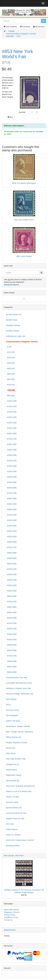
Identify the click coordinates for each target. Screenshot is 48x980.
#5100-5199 (11, 623)
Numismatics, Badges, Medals (18, 726)
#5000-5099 (11, 618)
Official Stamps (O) (13, 737)
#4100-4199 (11, 569)
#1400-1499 (11, 423)
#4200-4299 (11, 574)
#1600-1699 (11, 434)
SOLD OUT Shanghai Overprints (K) (20, 786)
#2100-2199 (11, 461)
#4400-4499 (11, 585)
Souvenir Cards (12, 802)
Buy (10, 117)
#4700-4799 (11, 602)
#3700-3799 (11, 547)
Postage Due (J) (12, 764)
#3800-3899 (11, 553)
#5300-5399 (11, 634)
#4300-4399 (11, 580)
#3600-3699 (11, 542)
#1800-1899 (11, 444)
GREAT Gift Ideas (13, 721)
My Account (39, 27)
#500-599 (10, 374)
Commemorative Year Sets (17, 678)
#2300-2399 (11, 471)
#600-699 (10, 379)
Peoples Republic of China (16, 743)
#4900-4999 (11, 612)
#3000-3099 (11, 509)
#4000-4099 (11, 564)
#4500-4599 (11, 591)
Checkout (25, 27)
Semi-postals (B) (12, 781)
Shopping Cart (10, 930)
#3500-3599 (11, 537)
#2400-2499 (11, 477)
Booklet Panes (12, 320)
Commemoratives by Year (16, 813)
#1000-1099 (11, 401)
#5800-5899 (11, 661)
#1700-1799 (11, 439)
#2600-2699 (11, 488)
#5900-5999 (11, 667)
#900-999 (10, 396)
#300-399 (10, 363)
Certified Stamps (12, 331)
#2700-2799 (11, 493)
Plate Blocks (11, 753)
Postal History (11, 770)
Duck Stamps (11, 699)
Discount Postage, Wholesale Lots (20, 694)
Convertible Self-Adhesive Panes (19, 683)
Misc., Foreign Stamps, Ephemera (19, 732)
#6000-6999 (11, 672)
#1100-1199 (11, 406)
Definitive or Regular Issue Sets (18, 688)
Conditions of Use (11, 917)
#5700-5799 (11, 656)
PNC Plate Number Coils (16, 759)
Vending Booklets (13, 846)
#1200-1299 (11, 412)
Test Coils (10, 824)
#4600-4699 (11, 596)
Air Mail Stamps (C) (14, 314)
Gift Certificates (12, 715)
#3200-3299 (11, 520)
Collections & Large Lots (16, 336)
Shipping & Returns (12, 912)
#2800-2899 (11, 499)
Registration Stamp (14, 775)
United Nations (12, 829)
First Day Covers (13, 710)
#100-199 (10, 352)
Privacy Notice (10, 915)
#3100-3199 (11, 515)
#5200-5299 (11, 629)
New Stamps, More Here (14, 856)
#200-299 (10, 358)
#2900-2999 (11, 504)
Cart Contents (10, 27)
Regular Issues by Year (15, 818)
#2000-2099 (11, 455)
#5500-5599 (11, 645)
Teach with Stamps (12, 910)
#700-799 (10, 385)
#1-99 (9, 347)
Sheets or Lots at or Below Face (19, 791)
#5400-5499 (11, 640)
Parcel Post (10, 748)
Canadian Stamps (13, 325)
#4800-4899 (11, 607)
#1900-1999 (11, 450)
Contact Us (8, 920)
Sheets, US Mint (12, 797)
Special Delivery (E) (14, 808)
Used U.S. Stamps (13, 835)
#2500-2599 (11, 482)
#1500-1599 (11, 428)
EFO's (8, 705)
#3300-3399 (11, 526)
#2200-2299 (11, 466)
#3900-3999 (11, 558)
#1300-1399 (11, 417)
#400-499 (10, 368)
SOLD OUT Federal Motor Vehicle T (20, 840)
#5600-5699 (11, 650)
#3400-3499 (11, 531)
